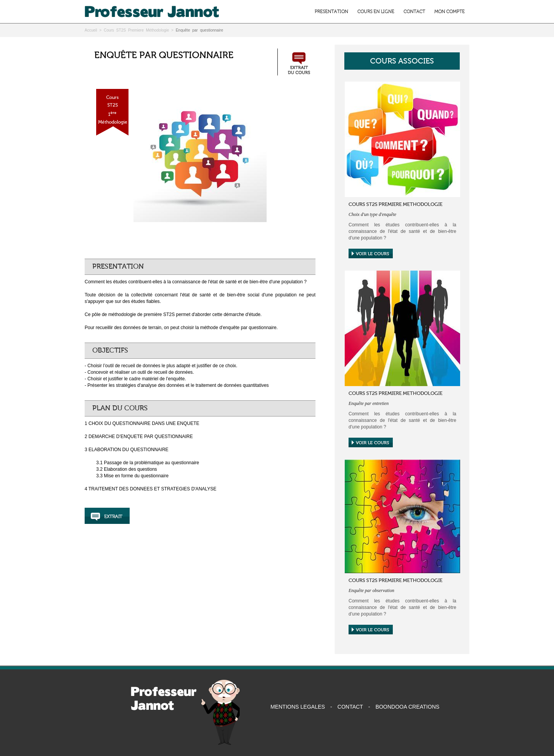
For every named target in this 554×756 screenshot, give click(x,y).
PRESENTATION (331, 12)
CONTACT (414, 12)
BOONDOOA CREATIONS (407, 707)
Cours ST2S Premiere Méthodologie (137, 30)
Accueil (91, 30)
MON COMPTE (450, 12)
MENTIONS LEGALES (298, 707)
